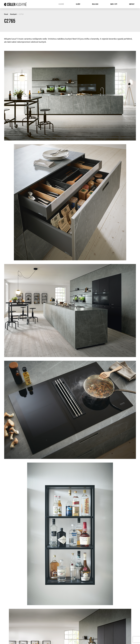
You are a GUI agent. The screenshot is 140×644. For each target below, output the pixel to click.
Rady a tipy (114, 4)
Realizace (95, 4)
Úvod (6, 14)
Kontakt (132, 4)
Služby (78, 4)
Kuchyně (61, 4)
